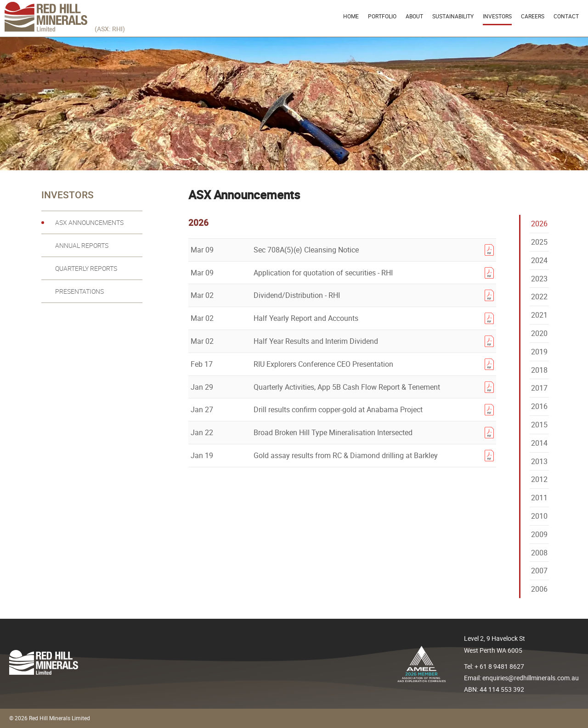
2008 (539, 553)
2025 (539, 242)
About (414, 16)
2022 (539, 297)
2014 (539, 443)
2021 (539, 315)
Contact (566, 16)
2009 (539, 534)
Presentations (79, 291)
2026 (539, 224)
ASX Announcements (89, 223)
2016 (539, 406)
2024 (539, 260)
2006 (539, 589)
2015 (539, 425)
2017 (539, 388)
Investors (497, 16)
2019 (539, 352)
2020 (539, 333)
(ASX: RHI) (110, 29)
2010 (539, 516)
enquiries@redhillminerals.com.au (531, 678)
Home (351, 16)
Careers (533, 16)
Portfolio (382, 16)
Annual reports (82, 246)
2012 (539, 479)
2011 (539, 498)
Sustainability (453, 16)
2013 (539, 461)
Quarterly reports (86, 269)
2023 (539, 279)
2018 (539, 370)
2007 (539, 571)
